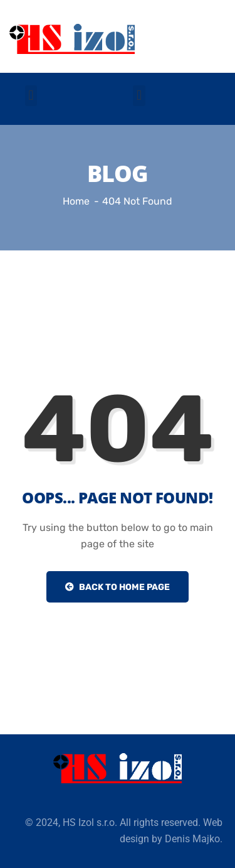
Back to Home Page (118, 587)
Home (76, 201)
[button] (31, 96)
